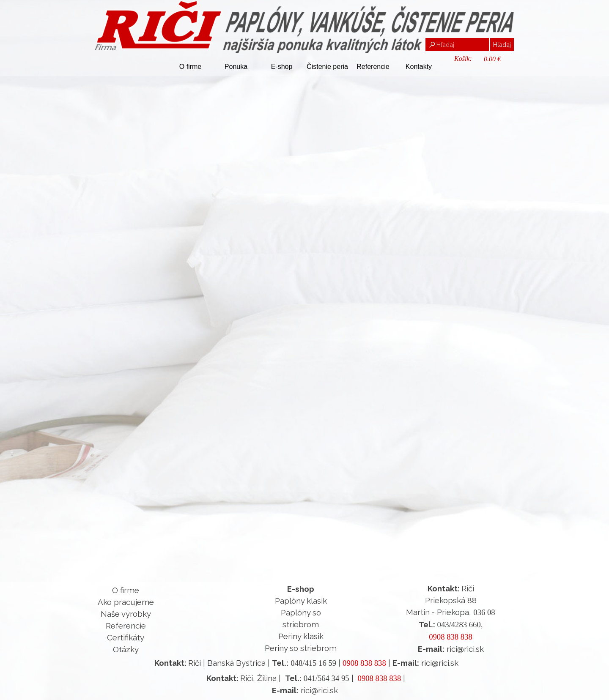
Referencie (373, 67)
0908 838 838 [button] (451, 637)
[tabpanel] (126, 620)
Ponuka (236, 67)
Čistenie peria (327, 67)
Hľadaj (502, 45)
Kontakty (419, 67)
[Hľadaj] (457, 45)
